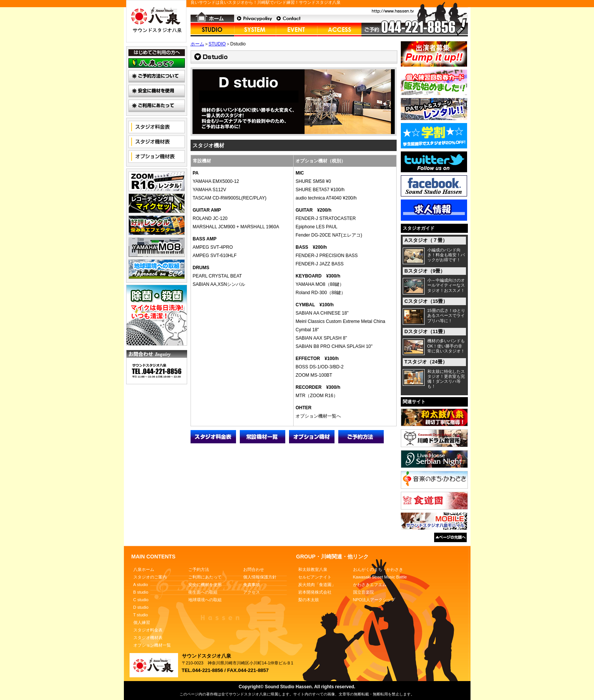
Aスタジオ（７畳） (426, 240)
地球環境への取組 (205, 600)
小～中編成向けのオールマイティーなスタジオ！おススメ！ (446, 285)
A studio (141, 585)
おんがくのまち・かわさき (378, 569)
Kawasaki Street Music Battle (380, 577)
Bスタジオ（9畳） (425, 271)
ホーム (197, 44)
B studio (141, 592)
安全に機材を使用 (205, 585)
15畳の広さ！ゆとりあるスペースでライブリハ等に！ (446, 315)
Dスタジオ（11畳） (426, 331)
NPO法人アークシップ (374, 600)
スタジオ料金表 (148, 630)
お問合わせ (254, 569)
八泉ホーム (144, 569)
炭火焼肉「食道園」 (317, 585)
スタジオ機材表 (148, 638)
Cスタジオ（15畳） (426, 301)
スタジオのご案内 (150, 577)
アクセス (252, 592)
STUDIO (217, 44)
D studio (141, 607)
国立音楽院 (363, 592)
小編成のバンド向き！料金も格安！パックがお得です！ (446, 255)
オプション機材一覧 (152, 645)
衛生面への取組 (203, 592)
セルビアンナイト (315, 577)
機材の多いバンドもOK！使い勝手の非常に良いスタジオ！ (446, 346)
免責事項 (252, 585)
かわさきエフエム (370, 585)
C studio (141, 600)
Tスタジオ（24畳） (426, 362)
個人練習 (142, 622)
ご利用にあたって (205, 577)
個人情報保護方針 (260, 577)
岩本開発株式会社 (315, 592)
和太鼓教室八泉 (313, 569)
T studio (141, 615)
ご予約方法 (199, 569)
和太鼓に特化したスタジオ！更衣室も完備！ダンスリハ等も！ (446, 379)
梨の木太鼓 (309, 600)
